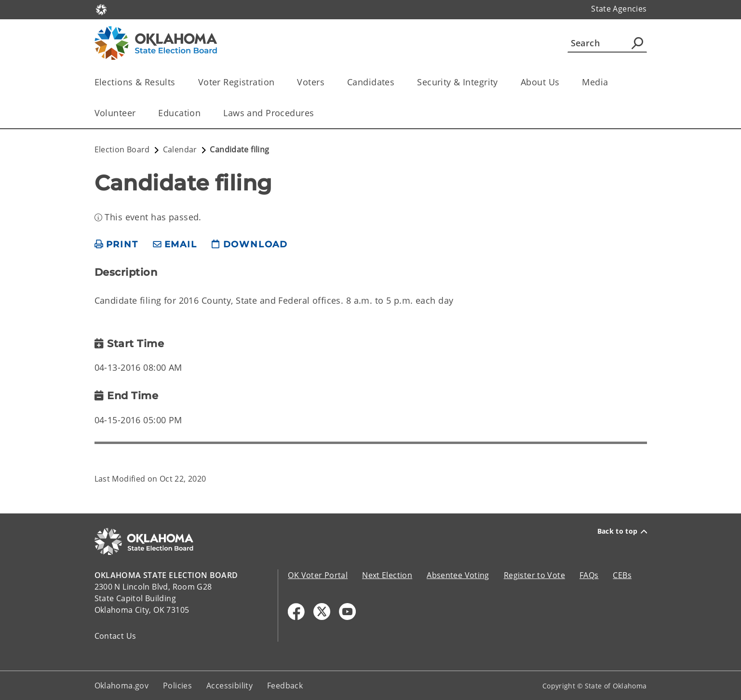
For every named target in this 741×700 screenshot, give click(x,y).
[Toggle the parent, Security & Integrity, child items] (501, 82)
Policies (177, 686)
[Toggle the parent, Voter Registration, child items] (277, 82)
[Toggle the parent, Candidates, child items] (397, 82)
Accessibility (229, 686)
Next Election (387, 575)
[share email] (175, 245)
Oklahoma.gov (122, 686)
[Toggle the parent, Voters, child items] (328, 82)
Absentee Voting (458, 575)
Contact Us (115, 636)
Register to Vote (534, 575)
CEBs (622, 575)
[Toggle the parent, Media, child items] (612, 82)
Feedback (285, 686)
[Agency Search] (637, 43)
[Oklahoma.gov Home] (101, 9)
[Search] (607, 43)
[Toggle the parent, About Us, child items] (562, 82)
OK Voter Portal (318, 575)
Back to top (622, 531)
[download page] (250, 245)
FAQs (589, 575)
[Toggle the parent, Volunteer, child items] (139, 113)
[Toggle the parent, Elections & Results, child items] (179, 82)
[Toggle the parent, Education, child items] (204, 113)
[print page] (116, 245)
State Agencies (619, 9)
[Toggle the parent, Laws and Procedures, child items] (317, 113)
